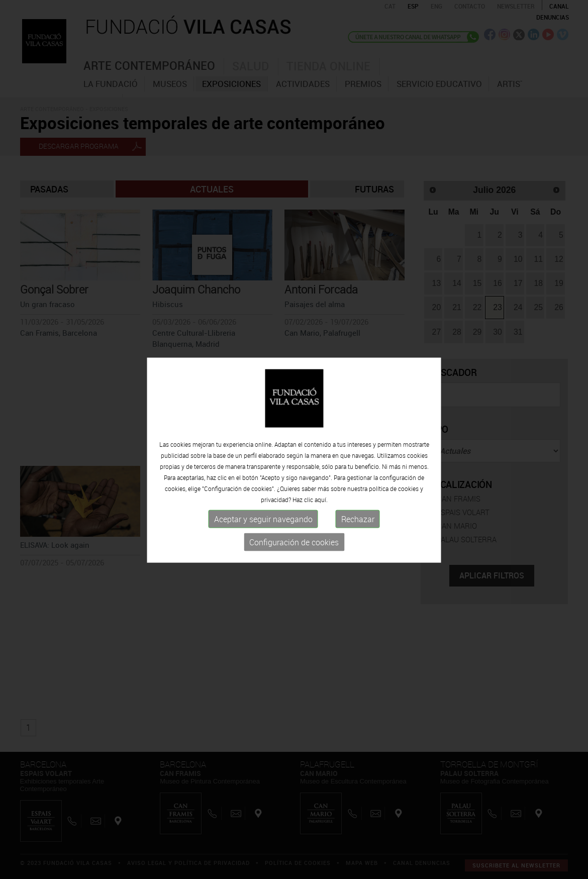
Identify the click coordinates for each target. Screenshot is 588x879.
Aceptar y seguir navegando (263, 533)
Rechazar (358, 533)
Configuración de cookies (294, 556)
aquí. (321, 514)
